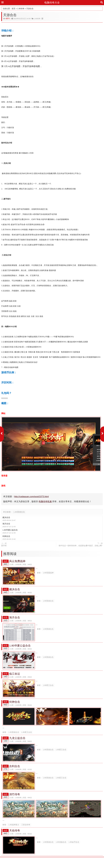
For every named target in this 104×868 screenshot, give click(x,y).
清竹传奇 (15, 800)
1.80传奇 (21, 9)
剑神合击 (6, 536)
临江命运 (15, 677)
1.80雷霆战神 (48, 573)
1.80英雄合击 (19, 512)
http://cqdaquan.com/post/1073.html (31, 497)
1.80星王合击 (48, 688)
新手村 (4, 546)
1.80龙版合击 (61, 849)
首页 (13, 9)
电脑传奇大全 (52, 3)
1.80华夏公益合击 (10, 530)
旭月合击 (6, 524)
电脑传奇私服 (45, 502)
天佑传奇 (15, 837)
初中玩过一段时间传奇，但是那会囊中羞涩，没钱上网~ (81, 546)
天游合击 (30, 9)
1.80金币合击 (74, 849)
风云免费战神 (17, 561)
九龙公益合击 (17, 743)
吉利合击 (15, 772)
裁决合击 (6, 517)
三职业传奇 (26, 832)
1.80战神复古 (14, 832)
